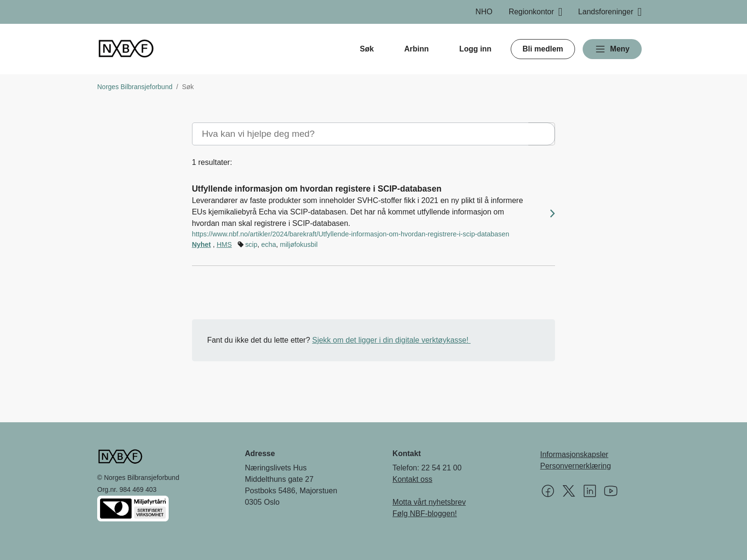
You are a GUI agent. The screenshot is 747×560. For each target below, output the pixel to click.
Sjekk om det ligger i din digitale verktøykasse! (391, 340)
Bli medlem (543, 49)
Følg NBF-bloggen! (425, 514)
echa (268, 244)
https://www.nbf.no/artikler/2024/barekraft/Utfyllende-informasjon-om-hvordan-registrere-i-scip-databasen (351, 234)
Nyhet (202, 244)
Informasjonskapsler (574, 454)
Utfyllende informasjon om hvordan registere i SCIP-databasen (317, 189)
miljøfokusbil (298, 244)
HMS (224, 244)
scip (252, 244)
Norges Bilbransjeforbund (135, 87)
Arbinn (417, 49)
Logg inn (475, 49)
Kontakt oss (413, 479)
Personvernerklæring (576, 466)
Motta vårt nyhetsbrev (429, 502)
